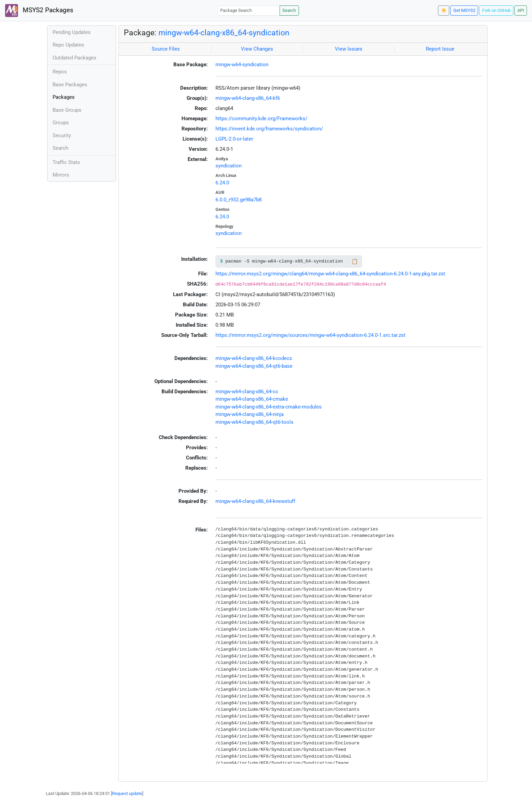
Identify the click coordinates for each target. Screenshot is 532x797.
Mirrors (61, 175)
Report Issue (440, 49)
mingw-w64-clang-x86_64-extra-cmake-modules (269, 407)
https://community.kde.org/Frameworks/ (261, 119)
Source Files (166, 49)
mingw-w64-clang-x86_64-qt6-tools (254, 422)
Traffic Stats (66, 162)
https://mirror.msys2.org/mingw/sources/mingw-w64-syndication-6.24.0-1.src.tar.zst (310, 335)
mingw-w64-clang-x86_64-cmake (252, 399)
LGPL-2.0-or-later (234, 139)
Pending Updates (72, 32)
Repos (60, 72)
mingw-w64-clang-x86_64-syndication (224, 33)
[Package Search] (249, 10)
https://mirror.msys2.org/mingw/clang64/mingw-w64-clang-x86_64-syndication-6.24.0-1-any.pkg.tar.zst (330, 274)
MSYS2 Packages (39, 11)
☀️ (444, 10)
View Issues (349, 49)
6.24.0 (222, 183)
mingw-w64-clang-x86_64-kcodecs (254, 358)
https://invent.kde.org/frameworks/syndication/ (269, 129)
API (521, 10)
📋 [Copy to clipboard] (355, 261)
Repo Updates (68, 45)
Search (289, 10)
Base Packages (70, 85)
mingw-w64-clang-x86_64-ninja (250, 414)
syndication (229, 166)
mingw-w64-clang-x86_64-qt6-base (254, 366)
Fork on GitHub (496, 10)
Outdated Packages (74, 58)
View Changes (257, 49)
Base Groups (67, 110)
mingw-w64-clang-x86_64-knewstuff (255, 501)
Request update (127, 793)
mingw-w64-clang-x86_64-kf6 (248, 98)
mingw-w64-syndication (242, 65)
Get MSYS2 (464, 10)
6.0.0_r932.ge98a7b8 (239, 200)
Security (62, 135)
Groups (61, 123)
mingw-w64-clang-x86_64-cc (247, 392)
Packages (64, 97)
